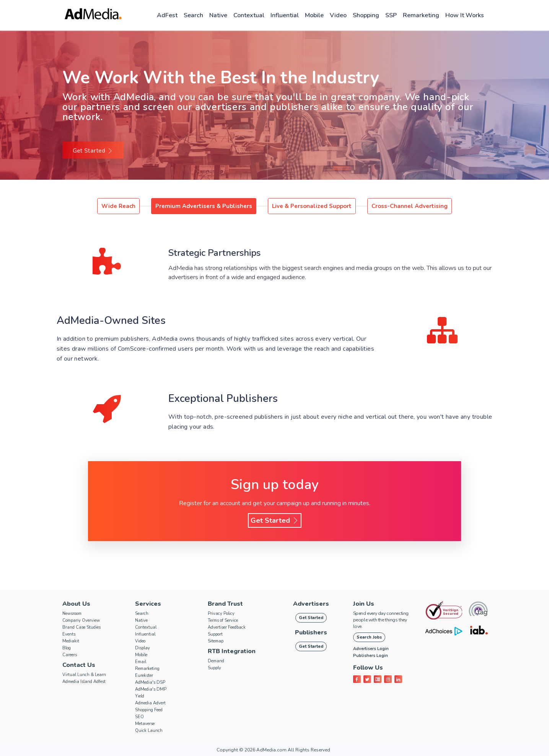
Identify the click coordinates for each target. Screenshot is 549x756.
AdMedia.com (271, 750)
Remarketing (421, 15)
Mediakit (71, 641)
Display (143, 648)
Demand (216, 661)
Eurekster (144, 676)
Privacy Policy (221, 614)
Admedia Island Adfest (84, 682)
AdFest (167, 15)
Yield (140, 696)
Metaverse (145, 724)
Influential (285, 15)
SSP (391, 15)
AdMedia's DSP (150, 682)
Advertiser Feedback (227, 627)
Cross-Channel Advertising (410, 206)
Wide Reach (118, 206)
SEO (139, 717)
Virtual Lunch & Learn (84, 675)
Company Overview (81, 620)
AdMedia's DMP (151, 689)
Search (193, 15)
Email (141, 662)
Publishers (311, 632)
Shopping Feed (149, 710)
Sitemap (216, 641)
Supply (214, 668)
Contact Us (79, 665)
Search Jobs (369, 637)
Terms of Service (223, 620)
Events (69, 634)
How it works (465, 15)
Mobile (314, 15)
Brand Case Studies (81, 627)
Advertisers (311, 604)
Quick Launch (149, 731)
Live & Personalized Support (312, 206)
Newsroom (72, 614)
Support (215, 634)
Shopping (366, 15)
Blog (67, 648)
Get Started (93, 151)
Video (338, 15)
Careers (70, 655)
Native (218, 15)
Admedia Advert (150, 703)
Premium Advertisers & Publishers (204, 206)
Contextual (249, 15)
